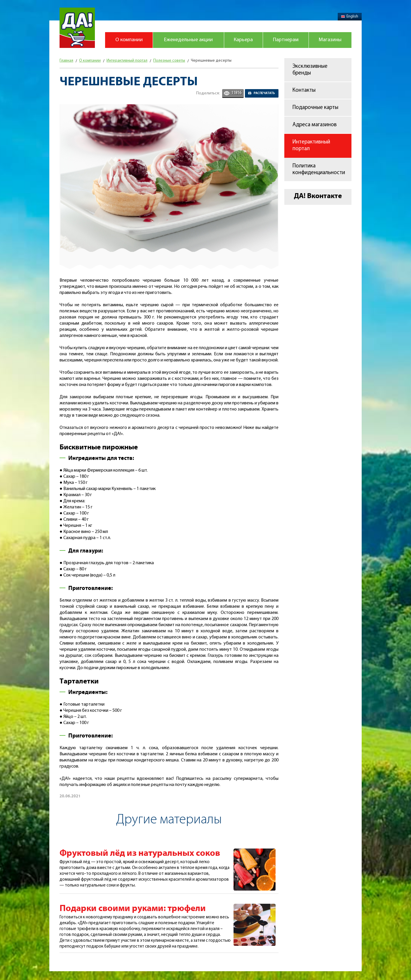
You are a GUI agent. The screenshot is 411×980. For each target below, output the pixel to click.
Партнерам (286, 40)
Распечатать (264, 93)
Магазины (330, 40)
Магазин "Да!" (77, 28)
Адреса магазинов (315, 125)
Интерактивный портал (311, 146)
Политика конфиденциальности (319, 169)
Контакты (304, 90)
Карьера (243, 40)
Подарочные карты (315, 108)
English (350, 17)
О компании (129, 40)
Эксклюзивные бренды (310, 70)
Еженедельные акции (188, 40)
